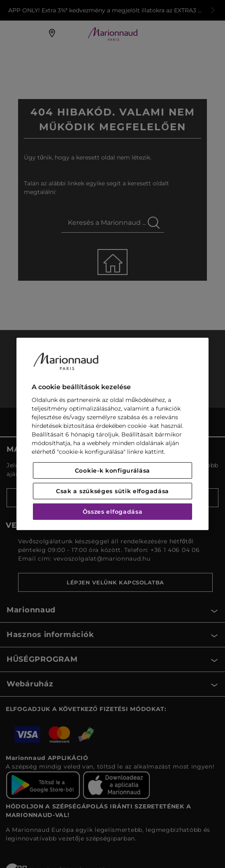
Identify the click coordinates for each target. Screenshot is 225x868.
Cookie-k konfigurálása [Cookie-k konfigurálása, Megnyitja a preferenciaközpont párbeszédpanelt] (113, 471)
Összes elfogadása (113, 512)
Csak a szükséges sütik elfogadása (113, 491)
